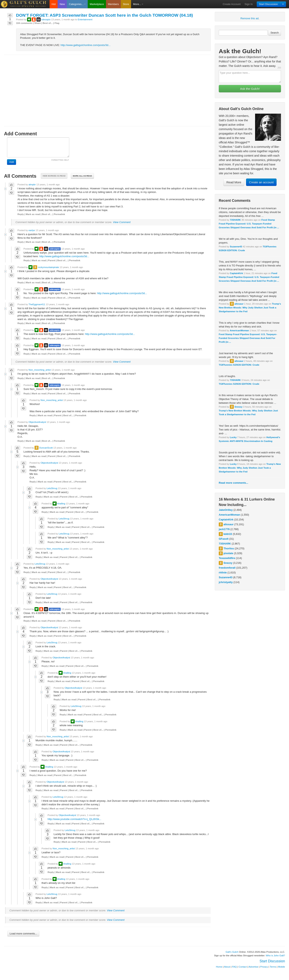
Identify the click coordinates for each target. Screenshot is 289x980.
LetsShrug (52, 488)
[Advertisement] (107, 87)
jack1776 (224, 529)
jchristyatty (226, 582)
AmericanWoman (239, 330)
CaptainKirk (236, 273)
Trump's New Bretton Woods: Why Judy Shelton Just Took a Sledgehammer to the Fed (250, 307)
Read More (234, 182)
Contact (243, 967)
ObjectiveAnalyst (37, 422)
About (227, 967)
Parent (52, 260)
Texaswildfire (227, 558)
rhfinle (223, 573)
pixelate (228, 553)
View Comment (122, 222)
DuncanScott (46, 448)
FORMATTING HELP (60, 160)
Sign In (249, 4)
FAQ (234, 967)
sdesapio (46, 19)
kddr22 (228, 534)
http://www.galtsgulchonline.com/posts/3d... (86, 45)
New (62, 4)
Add (12, 162)
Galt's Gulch (232, 952)
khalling (61, 503)
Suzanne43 (236, 246)
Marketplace (97, 4)
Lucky (233, 437)
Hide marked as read (54, 176)
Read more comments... (234, 483)
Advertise (253, 967)
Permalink (59, 214)
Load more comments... (23, 934)
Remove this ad (249, 18)
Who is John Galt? (276, 955)
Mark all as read (82, 176)
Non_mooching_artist (40, 370)
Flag (57, 23)
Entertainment (85, 19)
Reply (21, 214)
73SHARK (235, 220)
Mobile (282, 967)
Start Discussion (268, 4)
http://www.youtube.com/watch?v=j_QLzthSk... (74, 819)
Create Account (232, 4)
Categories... (77, 4)
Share (38, 23)
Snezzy (238, 407)
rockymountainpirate (48, 267)
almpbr (32, 184)
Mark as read (33, 214)
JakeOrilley (226, 510)
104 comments (24, 23)
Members (113, 4)
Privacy (264, 967)
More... (138, 4)
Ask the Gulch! (250, 89)
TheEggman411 (37, 304)
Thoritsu (229, 548)
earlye (32, 230)
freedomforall (227, 568)
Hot (54, 4)
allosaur (239, 304)
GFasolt (224, 539)
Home (219, 967)
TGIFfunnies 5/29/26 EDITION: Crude (239, 365)
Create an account (261, 182)
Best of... (48, 23)
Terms (273, 967)
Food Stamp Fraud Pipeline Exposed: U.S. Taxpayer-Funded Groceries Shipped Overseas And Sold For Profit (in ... (249, 224)
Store (126, 4)
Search (275, 33)
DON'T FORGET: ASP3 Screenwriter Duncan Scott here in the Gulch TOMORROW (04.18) (104, 15)
